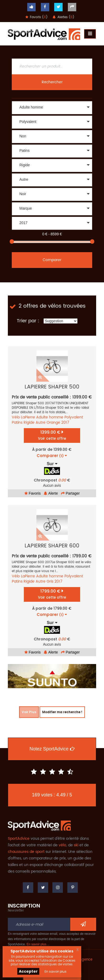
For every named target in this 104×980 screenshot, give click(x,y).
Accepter (28, 971)
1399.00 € (52, 435)
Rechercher (52, 82)
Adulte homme (50, 417)
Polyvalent (74, 417)
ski (76, 845)
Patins (17, 422)
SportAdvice (19, 839)
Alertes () (64, 17)
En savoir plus (56, 971)
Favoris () (37, 17)
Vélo (16, 417)
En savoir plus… (38, 944)
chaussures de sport (26, 852)
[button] (52, 108)
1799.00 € (52, 594)
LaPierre (28, 417)
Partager (70, 493)
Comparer (52, 260)
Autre (41, 422)
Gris (50, 581)
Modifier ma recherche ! (62, 712)
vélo (62, 845)
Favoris (33, 493)
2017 (65, 422)
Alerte (51, 493)
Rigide (29, 422)
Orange (53, 422)
